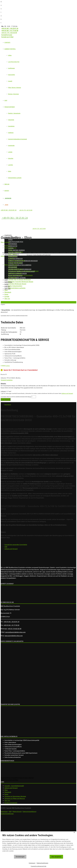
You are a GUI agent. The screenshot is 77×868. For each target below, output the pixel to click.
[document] (38, 844)
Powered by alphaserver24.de (38, 866)
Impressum (32, 863)
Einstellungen (20, 857)
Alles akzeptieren (56, 857)
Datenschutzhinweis (43, 863)
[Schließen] (74, 833)
